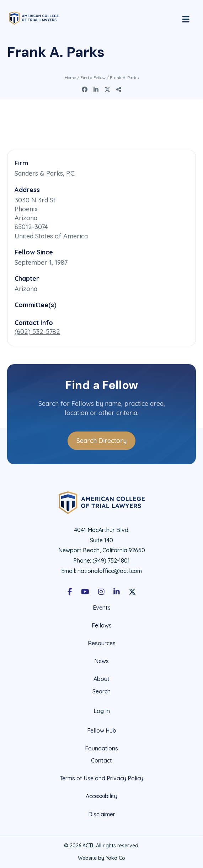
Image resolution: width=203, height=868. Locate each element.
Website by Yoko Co (101, 858)
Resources (102, 643)
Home (70, 77)
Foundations (101, 748)
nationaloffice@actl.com (110, 571)
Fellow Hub (102, 730)
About (101, 679)
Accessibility (101, 796)
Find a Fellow (93, 77)
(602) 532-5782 (37, 332)
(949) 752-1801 (111, 560)
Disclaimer (102, 814)
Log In (102, 711)
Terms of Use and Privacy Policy (101, 778)
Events (102, 608)
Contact (101, 761)
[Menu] (186, 18)
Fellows (102, 625)
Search (101, 691)
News (101, 661)
